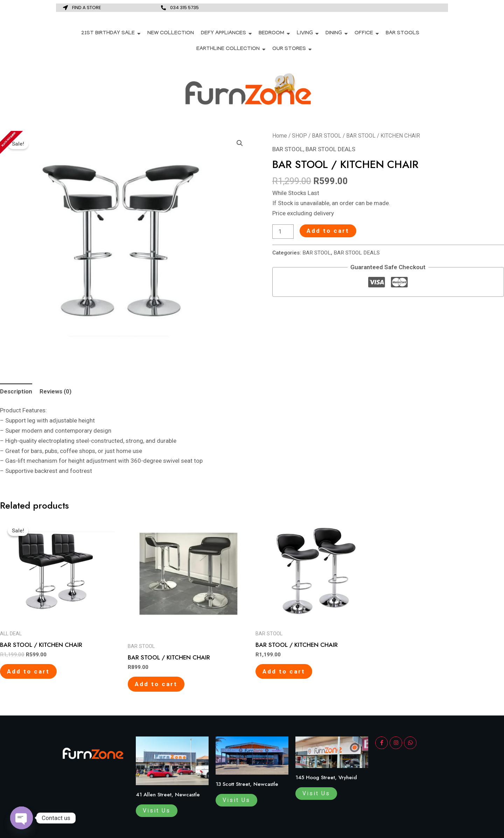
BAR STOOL (327, 136)
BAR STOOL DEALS (330, 149)
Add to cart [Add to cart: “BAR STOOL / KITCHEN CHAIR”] (28, 671)
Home (280, 136)
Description (16, 391)
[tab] (16, 391)
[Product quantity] (283, 232)
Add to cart (328, 231)
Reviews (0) (55, 391)
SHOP (299, 136)
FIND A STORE (87, 8)
